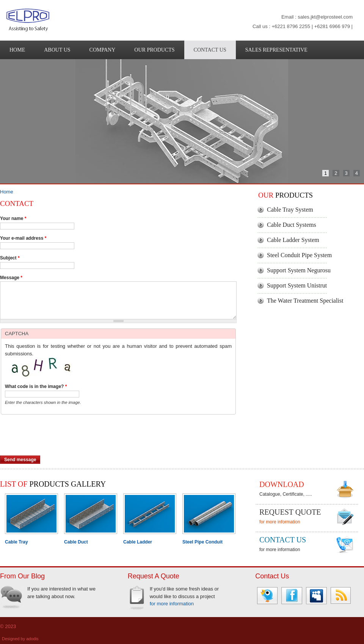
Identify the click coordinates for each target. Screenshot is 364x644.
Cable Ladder (138, 542)
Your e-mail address (23, 238)
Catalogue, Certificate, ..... (286, 494)
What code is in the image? (36, 386)
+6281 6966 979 (332, 26)
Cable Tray (16, 542)
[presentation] (58, 441)
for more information (280, 522)
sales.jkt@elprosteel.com (325, 17)
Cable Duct (76, 542)
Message (11, 278)
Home (7, 192)
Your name (13, 218)
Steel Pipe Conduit (202, 542)
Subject (10, 258)
